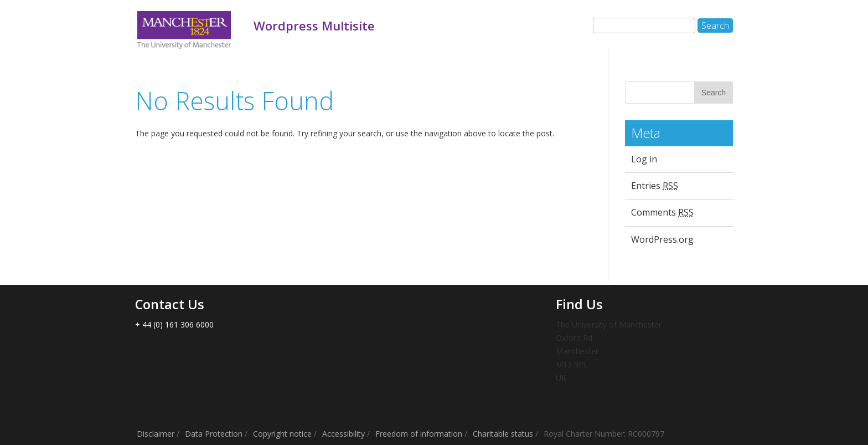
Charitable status (503, 434)
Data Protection (214, 434)
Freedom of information (419, 434)
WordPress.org (662, 239)
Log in (644, 159)
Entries (655, 186)
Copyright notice (282, 434)
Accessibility (343, 434)
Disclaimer (156, 434)
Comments (662, 212)
